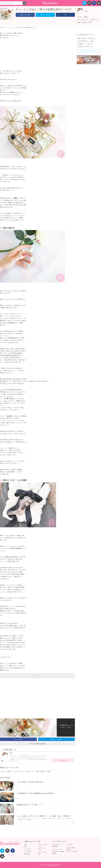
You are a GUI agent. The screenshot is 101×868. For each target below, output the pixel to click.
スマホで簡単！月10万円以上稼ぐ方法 (30, 782)
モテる (79, 17)
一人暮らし (89, 44)
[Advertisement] (37, 53)
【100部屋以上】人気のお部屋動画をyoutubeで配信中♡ (36, 793)
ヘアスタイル (28, 850)
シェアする (25, 15)
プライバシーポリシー (57, 850)
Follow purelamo (41, 744)
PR (17, 787)
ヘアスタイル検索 (70, 848)
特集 (25, 844)
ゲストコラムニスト (83, 20)
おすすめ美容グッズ (83, 41)
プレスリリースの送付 (71, 851)
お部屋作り (81, 44)
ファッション (20, 823)
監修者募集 (55, 846)
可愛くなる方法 (82, 22)
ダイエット (41, 846)
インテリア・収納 (42, 844)
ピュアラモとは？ (56, 844)
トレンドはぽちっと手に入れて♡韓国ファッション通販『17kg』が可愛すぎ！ (44, 816)
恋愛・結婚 (27, 854)
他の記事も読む (63, 760)
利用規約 (68, 850)
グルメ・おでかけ (42, 852)
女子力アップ (95, 20)
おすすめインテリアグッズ (85, 46)
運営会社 (54, 853)
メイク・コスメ (42, 848)
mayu (86, 11)
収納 (92, 41)
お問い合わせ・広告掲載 (58, 851)
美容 (25, 846)
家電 (39, 854)
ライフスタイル (28, 852)
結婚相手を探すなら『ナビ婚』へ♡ (29, 805)
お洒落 (85, 17)
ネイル (40, 850)
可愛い (90, 22)
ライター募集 (69, 844)
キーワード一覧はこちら (89, 51)
